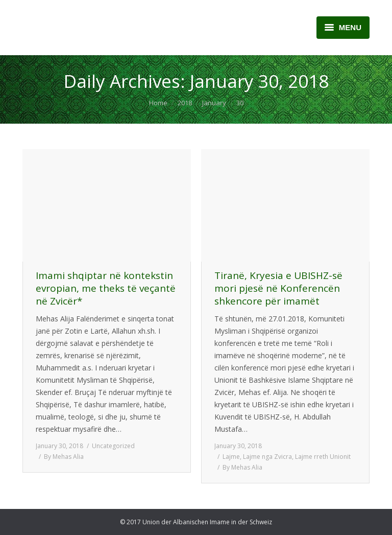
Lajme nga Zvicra (267, 457)
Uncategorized (113, 446)
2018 (185, 103)
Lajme (231, 457)
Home (158, 103)
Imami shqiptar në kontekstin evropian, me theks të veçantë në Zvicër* (106, 288)
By (64, 457)
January (214, 103)
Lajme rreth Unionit (323, 457)
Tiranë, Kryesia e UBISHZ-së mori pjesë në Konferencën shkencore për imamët (278, 288)
